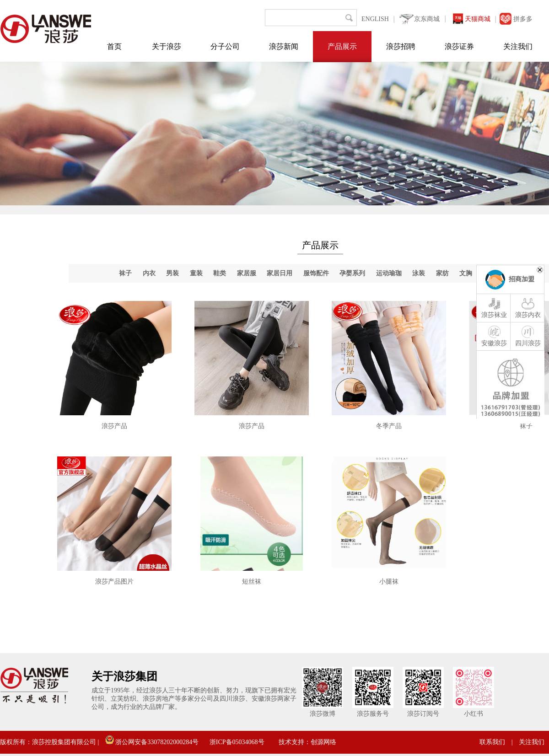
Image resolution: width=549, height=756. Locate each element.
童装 (196, 273)
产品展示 (342, 46)
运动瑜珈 (389, 273)
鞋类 (220, 273)
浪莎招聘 (401, 46)
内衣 (149, 273)
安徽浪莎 (494, 336)
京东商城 (427, 19)
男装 (172, 273)
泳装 (419, 273)
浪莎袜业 (494, 307)
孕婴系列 (352, 273)
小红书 (474, 714)
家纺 (442, 273)
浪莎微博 (323, 714)
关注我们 (518, 46)
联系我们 (492, 742)
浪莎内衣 (528, 307)
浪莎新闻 (284, 46)
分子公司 (225, 46)
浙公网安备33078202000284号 (152, 742)
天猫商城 (478, 19)
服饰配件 (316, 273)
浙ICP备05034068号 (237, 742)
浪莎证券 (459, 46)
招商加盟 (522, 279)
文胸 (466, 273)
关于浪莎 (167, 46)
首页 (114, 46)
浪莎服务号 (373, 714)
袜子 (125, 273)
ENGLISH (375, 19)
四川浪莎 (528, 336)
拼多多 (523, 19)
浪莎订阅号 (423, 714)
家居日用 (280, 273)
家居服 (247, 273)
